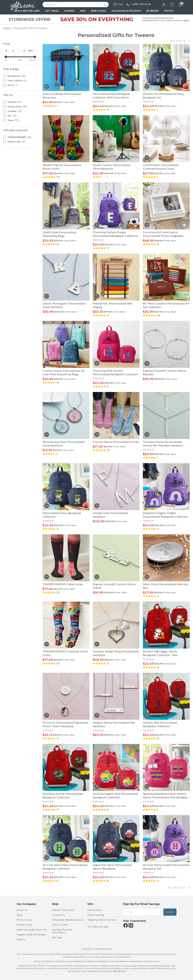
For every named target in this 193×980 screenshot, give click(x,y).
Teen (13, 120)
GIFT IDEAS (52, 11)
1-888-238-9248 (141, 4)
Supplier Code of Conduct (31, 935)
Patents (21, 939)
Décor (13, 85)
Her (12, 116)
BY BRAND (153, 11)
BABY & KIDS (98, 11)
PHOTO (169, 11)
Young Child (17, 107)
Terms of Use (24, 920)
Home (7, 28)
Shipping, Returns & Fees (102, 920)
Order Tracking (96, 915)
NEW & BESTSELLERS (27, 11)
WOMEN (69, 11)
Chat (118, 4)
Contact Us (58, 915)
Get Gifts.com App (98, 927)
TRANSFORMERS (20, 137)
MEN (83, 11)
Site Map (57, 937)
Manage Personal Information (62, 931)
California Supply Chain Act (32, 930)
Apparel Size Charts (63, 910)
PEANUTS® (16, 142)
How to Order (60, 925)
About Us (22, 910)
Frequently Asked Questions (68, 920)
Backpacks (16, 76)
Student (15, 102)
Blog (19, 915)
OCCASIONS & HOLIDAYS (126, 11)
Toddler (15, 111)
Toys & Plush (17, 80)
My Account (94, 910)
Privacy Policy (24, 925)
